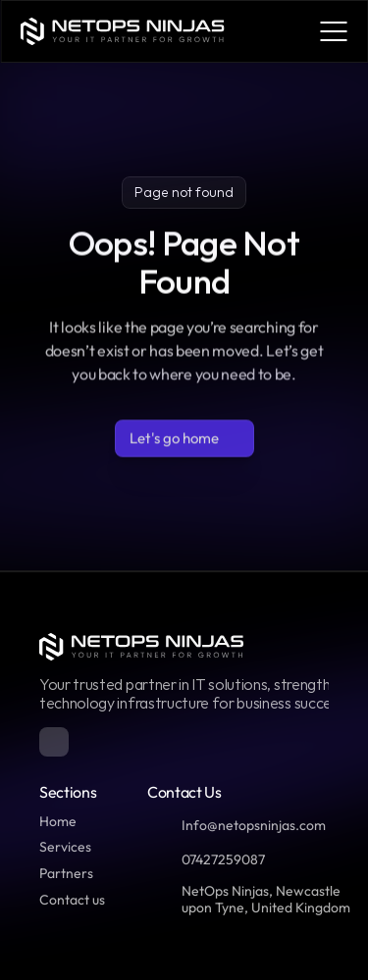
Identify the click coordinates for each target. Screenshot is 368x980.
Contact (64, 900)
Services (65, 847)
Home (58, 821)
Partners (66, 873)
